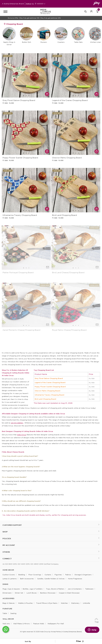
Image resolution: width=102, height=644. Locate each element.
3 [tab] (29, 96)
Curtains (48, 575)
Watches (64, 603)
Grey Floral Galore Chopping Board (49, 378)
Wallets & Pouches (25, 603)
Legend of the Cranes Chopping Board (50, 382)
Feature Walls (39, 624)
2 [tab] (26, 96)
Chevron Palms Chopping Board (47, 391)
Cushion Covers (9, 575)
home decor (8, 570)
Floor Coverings (35, 575)
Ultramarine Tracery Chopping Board (49, 395)
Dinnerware (7, 593)
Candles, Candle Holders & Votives (51, 579)
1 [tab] (24, 96)
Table (5, 613)
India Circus (22, 435)
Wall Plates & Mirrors (22, 624)
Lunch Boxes (32, 593)
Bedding (22, 575)
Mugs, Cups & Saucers (11, 589)
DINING (5, 584)
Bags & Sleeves (9, 603)
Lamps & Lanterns (10, 579)
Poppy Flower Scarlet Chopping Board (50, 387)
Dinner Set (19, 593)
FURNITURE (7, 609)
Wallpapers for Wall (56, 624)
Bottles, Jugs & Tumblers (33, 589)
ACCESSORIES (8, 598)
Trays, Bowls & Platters (55, 589)
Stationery (75, 603)
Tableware (89, 589)
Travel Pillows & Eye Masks (47, 603)
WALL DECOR (8, 619)
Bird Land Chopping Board (45, 399)
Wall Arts (6, 624)
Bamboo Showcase (48, 593)
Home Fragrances (75, 579)
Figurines (58, 575)
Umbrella (86, 603)
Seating (13, 613)
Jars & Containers (75, 589)
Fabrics (68, 575)
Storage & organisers (83, 575)
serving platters (17, 423)
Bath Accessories (27, 579)
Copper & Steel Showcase (69, 593)
